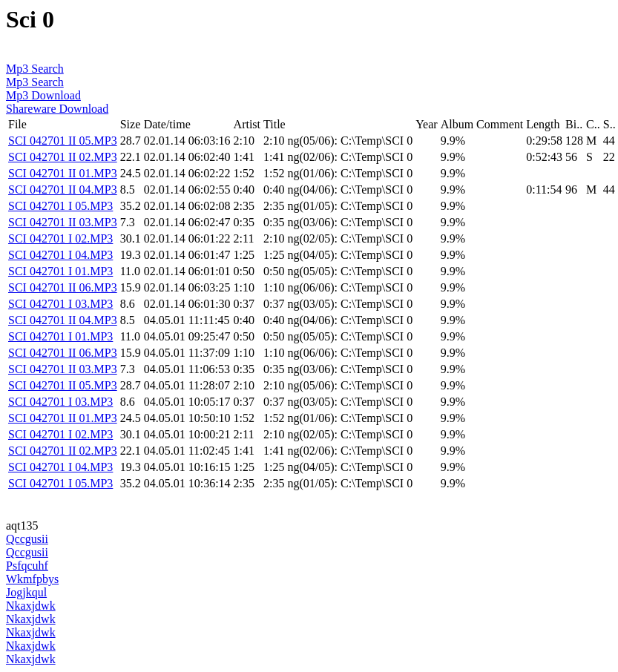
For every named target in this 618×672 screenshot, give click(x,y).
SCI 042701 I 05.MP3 (60, 206)
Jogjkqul (26, 592)
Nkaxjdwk (31, 606)
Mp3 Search (35, 69)
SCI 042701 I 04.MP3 (60, 255)
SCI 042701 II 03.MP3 (63, 222)
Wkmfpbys (32, 579)
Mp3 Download (43, 95)
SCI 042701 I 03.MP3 (60, 304)
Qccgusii (27, 539)
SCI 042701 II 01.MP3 (63, 173)
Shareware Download (57, 109)
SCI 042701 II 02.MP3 (63, 157)
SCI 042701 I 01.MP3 (60, 271)
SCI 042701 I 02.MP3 (60, 238)
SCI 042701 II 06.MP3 (63, 287)
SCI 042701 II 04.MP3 (63, 190)
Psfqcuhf (27, 566)
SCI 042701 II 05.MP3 (63, 141)
